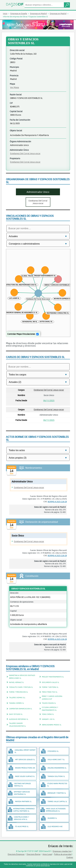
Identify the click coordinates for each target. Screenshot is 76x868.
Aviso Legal (47, 854)
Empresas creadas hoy (62, 851)
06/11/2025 (49, 400)
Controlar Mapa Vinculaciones (21, 334)
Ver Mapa (15, 87)
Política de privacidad (63, 854)
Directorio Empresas (16, 854)
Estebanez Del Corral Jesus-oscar (25, 153)
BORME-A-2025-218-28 (57, 502)
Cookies (70, 857)
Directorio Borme (33, 854)
